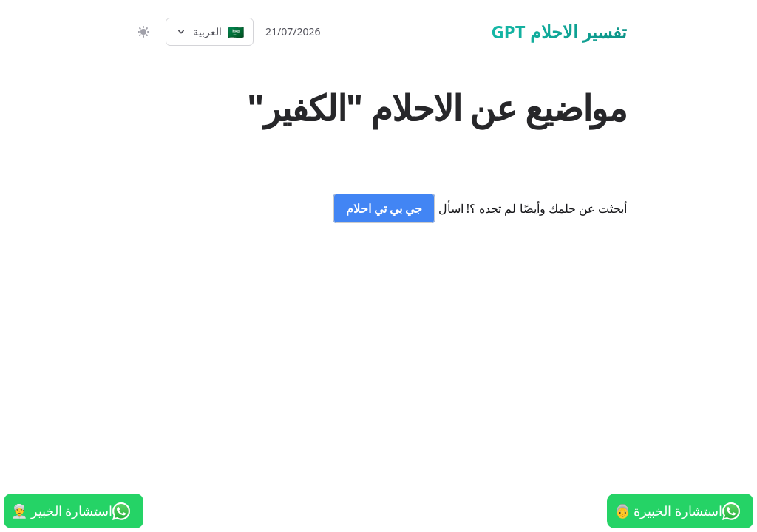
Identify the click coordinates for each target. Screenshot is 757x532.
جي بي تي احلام (384, 208)
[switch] (142, 32)
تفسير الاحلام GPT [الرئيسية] (559, 32)
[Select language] (210, 32)
